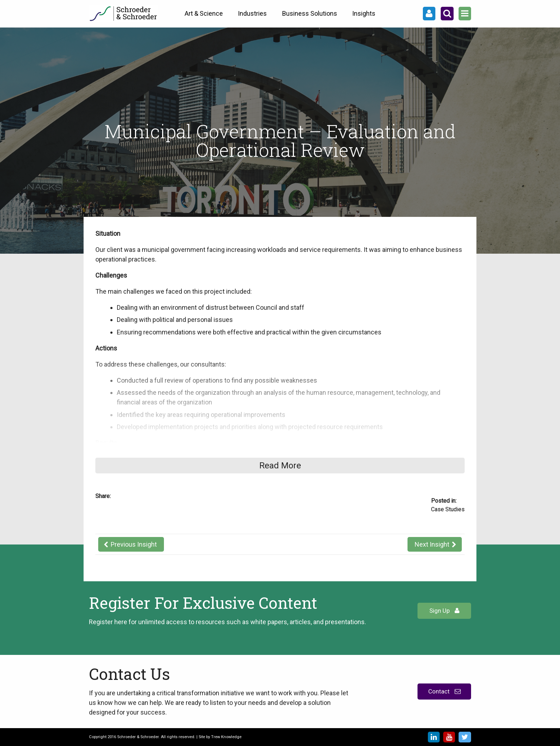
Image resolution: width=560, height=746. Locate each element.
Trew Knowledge (226, 737)
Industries (252, 13)
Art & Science (204, 13)
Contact (444, 691)
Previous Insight (134, 544)
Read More (280, 466)
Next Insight (432, 544)
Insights (364, 13)
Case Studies (448, 509)
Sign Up (444, 611)
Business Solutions (310, 13)
